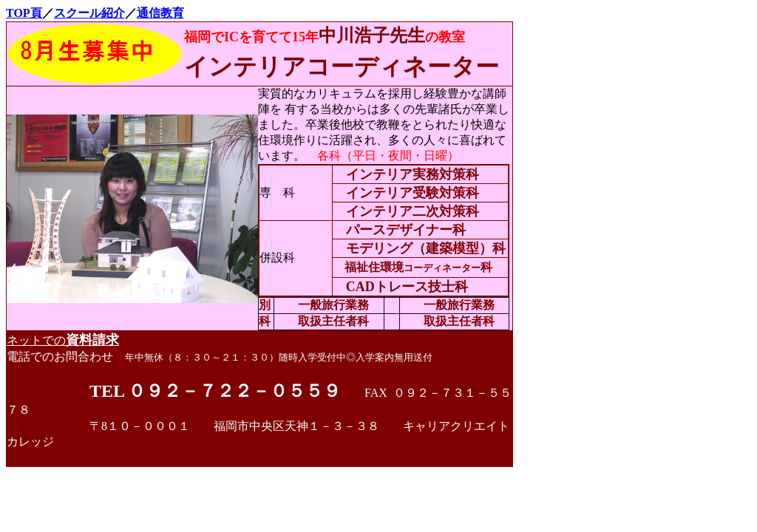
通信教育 (160, 13)
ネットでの (63, 340)
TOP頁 (24, 13)
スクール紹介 (89, 13)
